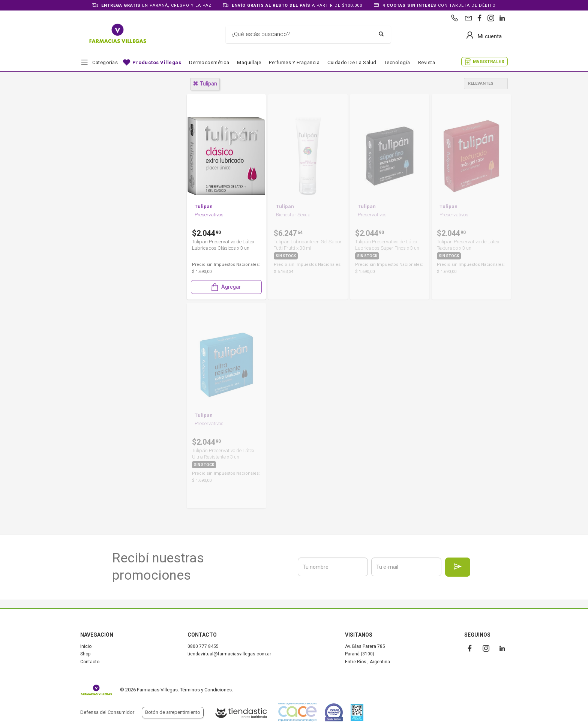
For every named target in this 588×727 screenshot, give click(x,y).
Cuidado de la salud (352, 62)
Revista (427, 62)
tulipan (205, 84)
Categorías (105, 62)
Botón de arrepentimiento (173, 712)
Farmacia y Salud (112, 190)
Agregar (225, 290)
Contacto (90, 662)
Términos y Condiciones (206, 690)
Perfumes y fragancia (294, 62)
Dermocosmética (209, 62)
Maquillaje (249, 62)
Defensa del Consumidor (107, 712)
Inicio (86, 646)
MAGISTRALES (489, 62)
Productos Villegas (157, 62)
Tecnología (397, 62)
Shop (85, 654)
